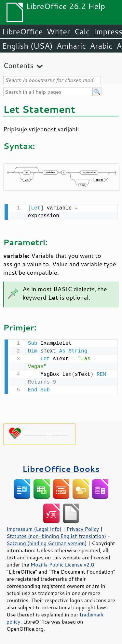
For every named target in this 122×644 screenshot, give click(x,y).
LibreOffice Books (61, 467)
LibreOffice (22, 31)
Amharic (71, 46)
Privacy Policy (83, 528)
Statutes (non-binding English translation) (56, 535)
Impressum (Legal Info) (34, 528)
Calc (82, 31)
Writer (58, 31)
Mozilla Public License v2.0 (62, 563)
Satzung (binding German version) (47, 542)
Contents (18, 65)
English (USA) (27, 46)
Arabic (101, 46)
